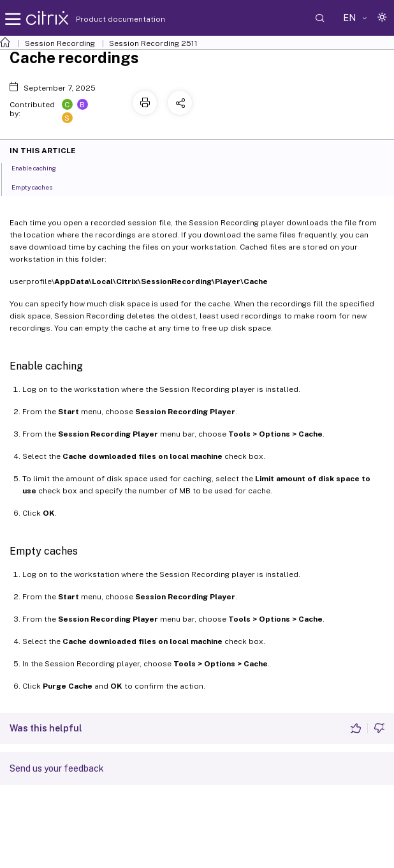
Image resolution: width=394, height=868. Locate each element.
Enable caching (41, 167)
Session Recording (60, 43)
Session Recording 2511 (153, 43)
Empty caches (39, 186)
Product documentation (105, 19)
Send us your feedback (57, 768)
